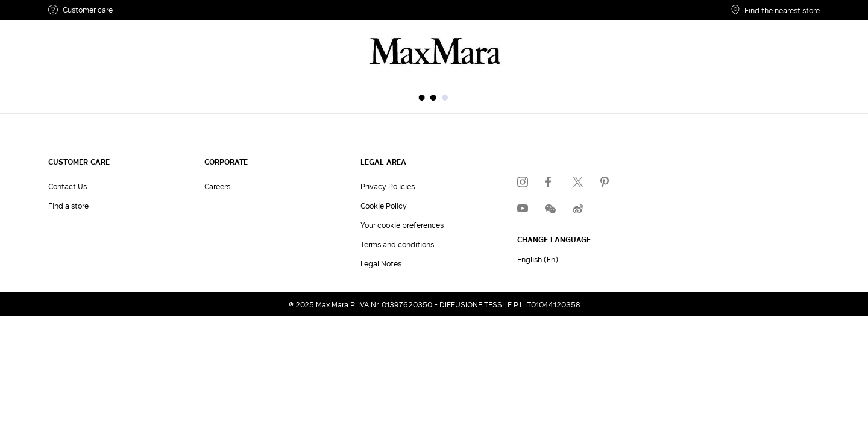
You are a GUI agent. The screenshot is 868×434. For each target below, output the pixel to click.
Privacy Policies (388, 186)
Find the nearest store (775, 10)
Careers (217, 186)
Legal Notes (381, 263)
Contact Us (68, 186)
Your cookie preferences (402, 225)
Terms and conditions (397, 244)
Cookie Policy (384, 206)
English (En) (538, 259)
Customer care (80, 10)
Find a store (68, 206)
